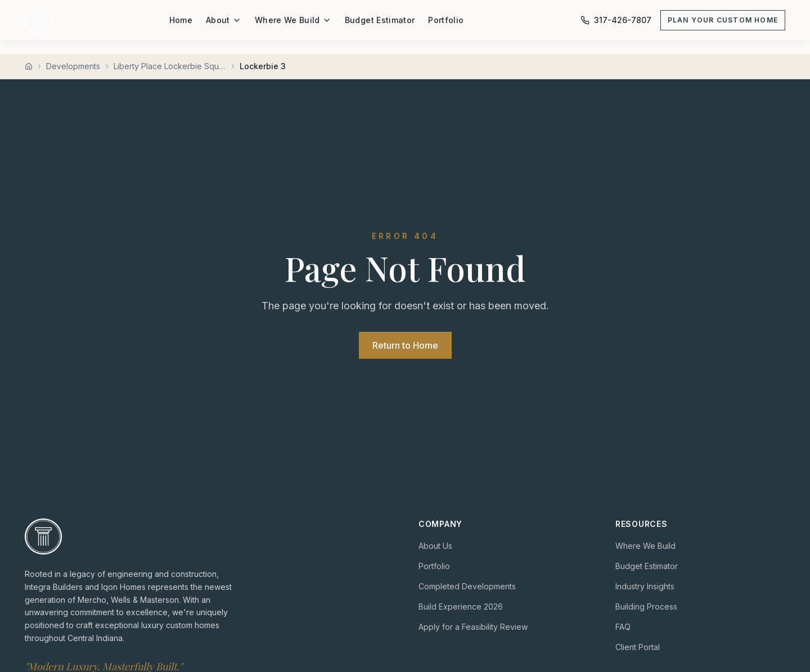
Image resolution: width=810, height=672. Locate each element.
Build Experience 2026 (461, 606)
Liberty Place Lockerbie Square (170, 66)
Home (181, 20)
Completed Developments (467, 586)
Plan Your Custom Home (723, 20)
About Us (435, 546)
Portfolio (446, 20)
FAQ (623, 627)
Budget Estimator (380, 20)
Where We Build (293, 20)
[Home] (29, 66)
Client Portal (638, 647)
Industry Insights (645, 586)
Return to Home (405, 345)
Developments (73, 66)
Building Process (646, 606)
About (224, 20)
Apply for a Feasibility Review (473, 627)
